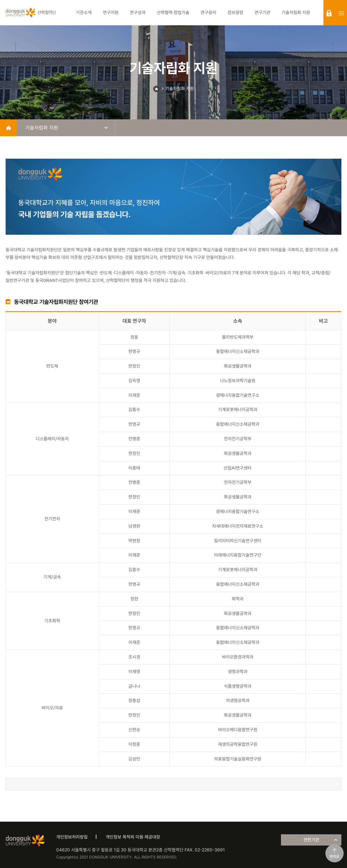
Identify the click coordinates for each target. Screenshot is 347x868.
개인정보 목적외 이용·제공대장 (133, 837)
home (8, 128)
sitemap (341, 13)
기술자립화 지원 (180, 89)
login (329, 13)
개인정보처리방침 (72, 837)
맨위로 (334, 856)
